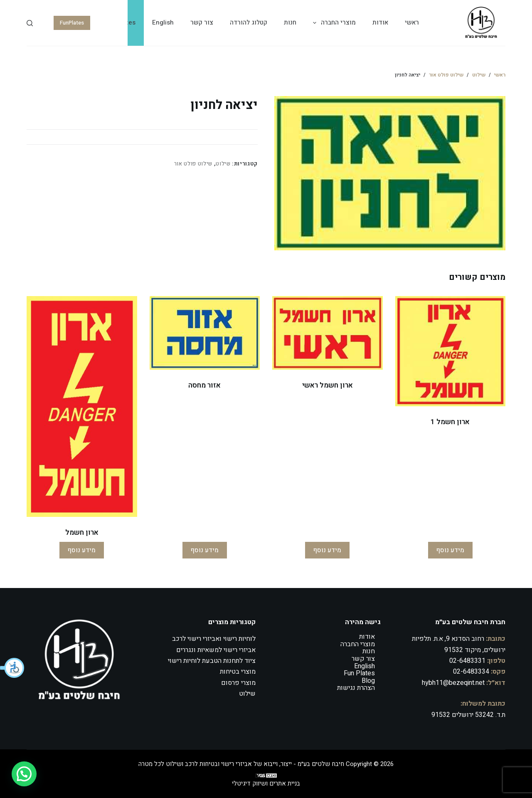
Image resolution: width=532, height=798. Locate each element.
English (163, 22)
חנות (290, 22)
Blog (368, 681)
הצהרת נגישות (356, 688)
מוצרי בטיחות (238, 672)
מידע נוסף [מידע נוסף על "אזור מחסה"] (205, 550)
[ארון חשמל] (82, 406)
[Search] (30, 23)
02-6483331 (467, 661)
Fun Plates (359, 673)
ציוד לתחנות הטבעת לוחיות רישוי (212, 661)
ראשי (412, 22)
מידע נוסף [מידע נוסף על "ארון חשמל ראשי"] (327, 550)
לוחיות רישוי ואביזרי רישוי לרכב (214, 639)
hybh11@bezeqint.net (453, 683)
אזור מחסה (204, 385)
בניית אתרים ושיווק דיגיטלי (266, 783)
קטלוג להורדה (249, 22)
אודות (380, 22)
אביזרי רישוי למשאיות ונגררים (216, 650)
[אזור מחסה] (205, 333)
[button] (12, 668)
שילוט (223, 164)
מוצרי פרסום (238, 683)
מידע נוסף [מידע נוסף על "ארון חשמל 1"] (450, 550)
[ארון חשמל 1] (451, 351)
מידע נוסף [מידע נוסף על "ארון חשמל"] (82, 550)
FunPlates (72, 23)
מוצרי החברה (333, 23)
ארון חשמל (82, 532)
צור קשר (202, 22)
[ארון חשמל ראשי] (328, 333)
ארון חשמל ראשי (328, 385)
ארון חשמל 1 (450, 422)
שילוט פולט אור (193, 164)
